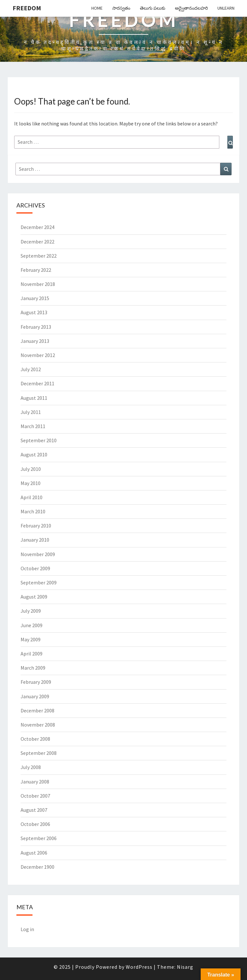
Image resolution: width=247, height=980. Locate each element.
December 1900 (37, 867)
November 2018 (38, 284)
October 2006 (35, 824)
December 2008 (37, 710)
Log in (27, 929)
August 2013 (34, 312)
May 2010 (31, 483)
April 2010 (32, 497)
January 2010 (35, 540)
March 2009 (33, 668)
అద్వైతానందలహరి (191, 8)
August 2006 (34, 853)
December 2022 (37, 242)
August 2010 (34, 454)
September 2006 (39, 838)
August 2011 (34, 398)
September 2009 (39, 582)
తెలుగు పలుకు (153, 8)
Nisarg (185, 967)
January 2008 (35, 782)
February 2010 (36, 526)
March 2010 (33, 511)
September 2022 (39, 256)
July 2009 (31, 611)
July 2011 (31, 412)
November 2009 (38, 554)
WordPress (139, 967)
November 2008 (38, 725)
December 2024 (37, 227)
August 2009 (34, 597)
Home (97, 8)
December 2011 (37, 383)
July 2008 (31, 767)
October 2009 (35, 568)
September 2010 (39, 440)
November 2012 (38, 355)
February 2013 (36, 327)
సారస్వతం (121, 8)
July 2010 (31, 469)
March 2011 (33, 426)
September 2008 (39, 753)
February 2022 (36, 270)
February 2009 (36, 682)
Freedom (27, 8)
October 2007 (35, 796)
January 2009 (35, 696)
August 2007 (34, 810)
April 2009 (32, 654)
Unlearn (226, 8)
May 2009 (31, 639)
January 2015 (35, 298)
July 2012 (31, 369)
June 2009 (32, 625)
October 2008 (35, 739)
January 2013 (35, 341)
